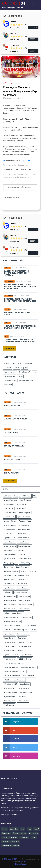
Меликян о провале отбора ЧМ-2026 (17, 314)
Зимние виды (22, 580)
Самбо (33, 630)
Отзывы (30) (15, 51)
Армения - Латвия (24, 517)
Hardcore (17, 496)
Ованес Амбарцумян (11, 617)
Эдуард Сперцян (10, 697)
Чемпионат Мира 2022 (29, 667)
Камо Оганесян (22, 584)
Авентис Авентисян (11, 500)
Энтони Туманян (9, 701)
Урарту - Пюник (11, 432)
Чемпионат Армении (11, 667)
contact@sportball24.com (11, 815)
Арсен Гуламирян (10, 525)
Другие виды (10, 281)
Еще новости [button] (9, 348)
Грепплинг (23, 554)
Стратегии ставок (10, 372)
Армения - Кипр (9, 517)
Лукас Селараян (24, 596)
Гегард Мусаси (23, 542)
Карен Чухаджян (23, 588)
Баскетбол (9, 296)
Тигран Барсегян (9, 638)
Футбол (7, 268)
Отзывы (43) (15, 40)
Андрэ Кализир (9, 504)
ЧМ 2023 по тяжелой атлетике (14, 680)
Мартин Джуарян (10, 605)
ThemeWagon (21, 864)
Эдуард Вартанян (26, 692)
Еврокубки (7, 575)
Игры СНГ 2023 (9, 584)
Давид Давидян (26, 563)
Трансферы (8, 385)
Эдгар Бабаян (25, 684)
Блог (34, 372)
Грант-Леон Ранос (10, 554)
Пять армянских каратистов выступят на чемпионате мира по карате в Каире (20, 287)
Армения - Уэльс (25, 521)
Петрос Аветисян (30, 626)
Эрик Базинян (23, 701)
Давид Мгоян (8, 567)
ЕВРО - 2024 (33, 571)
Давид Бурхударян (10, 563)
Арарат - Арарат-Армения (16, 419)
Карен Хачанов (9, 588)
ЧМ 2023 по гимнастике (12, 676)
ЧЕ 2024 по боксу (9, 659)
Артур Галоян (8, 534)
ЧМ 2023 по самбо (29, 676)
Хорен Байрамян (27, 655)
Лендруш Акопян (10, 596)
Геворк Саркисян (9, 542)
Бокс (7, 336)
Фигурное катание (25, 646)
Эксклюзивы (23, 697)
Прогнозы (7, 630)
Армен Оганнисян (10, 513)
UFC (35, 496)
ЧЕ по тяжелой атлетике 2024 (14, 663)
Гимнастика (8, 550)
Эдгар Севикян (9, 688)
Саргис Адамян (9, 634)
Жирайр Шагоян (9, 580)
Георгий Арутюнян (25, 546)
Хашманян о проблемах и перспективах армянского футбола (17, 273)
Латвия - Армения (21, 592)
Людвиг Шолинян (10, 600)
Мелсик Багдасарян (26, 605)
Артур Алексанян (24, 529)
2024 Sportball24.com (12, 859)
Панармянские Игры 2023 (26, 175)
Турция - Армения (10, 642)
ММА (19, 364)
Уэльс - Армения (9, 646)
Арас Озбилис (22, 504)
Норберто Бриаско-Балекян (13, 613)
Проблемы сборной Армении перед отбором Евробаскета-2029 (20, 300)
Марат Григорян (24, 600)
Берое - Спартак (12, 473)
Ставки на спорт (9, 376)
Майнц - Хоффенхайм (14, 446)
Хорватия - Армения (11, 655)
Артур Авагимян (9, 529)
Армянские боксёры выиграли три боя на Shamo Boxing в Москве (20, 341)
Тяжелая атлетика (10, 380)
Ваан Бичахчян (21, 534)
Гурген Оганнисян (10, 559)
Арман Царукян (21, 508)
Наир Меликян (24, 609)
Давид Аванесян (25, 559)
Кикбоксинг (8, 592)
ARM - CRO (7, 496)
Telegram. (27, 160)
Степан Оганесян (23, 634)
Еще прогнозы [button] (10, 481)
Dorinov (13, 34)
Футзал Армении (23, 177)
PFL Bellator (27, 496)
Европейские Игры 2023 (22, 575)
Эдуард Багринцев (10, 692)
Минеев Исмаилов (10, 609)
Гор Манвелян (19, 550)
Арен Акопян (8, 508)
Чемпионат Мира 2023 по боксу (15, 672)
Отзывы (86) (15, 28)
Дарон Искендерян (23, 567)
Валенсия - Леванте (13, 459)
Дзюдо (24, 571)
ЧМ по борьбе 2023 (10, 684)
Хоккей (20, 376)
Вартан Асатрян (24, 538)
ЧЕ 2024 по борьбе (25, 659)
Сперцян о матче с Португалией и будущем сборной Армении (20, 327)
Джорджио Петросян (11, 571)
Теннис (16, 368)
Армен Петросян (25, 513)
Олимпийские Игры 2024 (12, 621)
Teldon (13, 22)
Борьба (24, 368)
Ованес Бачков (26, 617)
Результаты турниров (21, 630)
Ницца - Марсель (12, 405)
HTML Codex (24, 862)
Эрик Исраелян (9, 705)
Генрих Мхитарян (10, 546)
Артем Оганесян (24, 525)
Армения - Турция (10, 521)
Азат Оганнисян (26, 500)
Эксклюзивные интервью (11, 846)
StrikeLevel (15, 45)
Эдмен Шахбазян (23, 688)
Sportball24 (12, 165)
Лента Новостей (24, 372)
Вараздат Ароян (9, 538)
